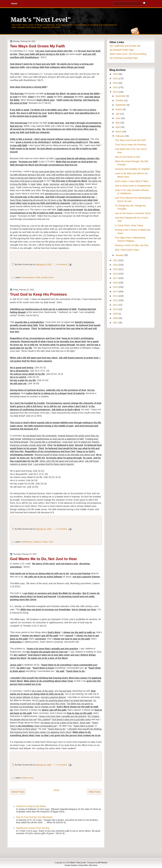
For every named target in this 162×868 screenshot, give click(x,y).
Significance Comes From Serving (33, 828)
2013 (116, 296)
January (120, 255)
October (120, 100)
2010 (116, 309)
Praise (45, 542)
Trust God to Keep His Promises (38, 294)
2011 (116, 305)
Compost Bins (83, 865)
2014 (116, 291)
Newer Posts (18, 792)
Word (51, 277)
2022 (116, 92)
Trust (51, 542)
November (121, 96)
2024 (116, 83)
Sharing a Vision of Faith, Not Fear (132, 245)
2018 (116, 274)
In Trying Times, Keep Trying (129, 225)
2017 (116, 278)
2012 (116, 300)
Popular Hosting (71, 865)
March (119, 132)
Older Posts (94, 792)
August (119, 109)
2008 (116, 318)
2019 (116, 269)
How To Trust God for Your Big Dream (34, 817)
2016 (116, 283)
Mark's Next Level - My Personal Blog (128, 54)
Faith (38, 277)
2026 (116, 74)
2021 (116, 260)
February (120, 136)
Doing (24, 778)
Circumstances (28, 277)
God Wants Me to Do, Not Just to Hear (43, 559)
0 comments (62, 264)
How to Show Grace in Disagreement (133, 186)
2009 (116, 314)
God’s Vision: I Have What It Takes (132, 181)
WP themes (103, 863)
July (118, 114)
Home (56, 790)
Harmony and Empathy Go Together (133, 169)
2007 (116, 323)
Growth (44, 277)
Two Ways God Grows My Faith (37, 46)
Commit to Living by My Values (31, 806)
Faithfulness (27, 542)
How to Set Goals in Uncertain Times (133, 213)
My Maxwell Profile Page (122, 50)
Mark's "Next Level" (41, 20)
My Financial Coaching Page (124, 58)
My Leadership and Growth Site (125, 46)
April (118, 127)
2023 (116, 87)
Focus (31, 778)
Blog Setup (93, 865)
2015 (116, 287)
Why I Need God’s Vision (127, 250)
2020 (116, 265)
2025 (116, 79)
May (118, 123)
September (121, 105)
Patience (37, 542)
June (118, 118)
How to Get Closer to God (128, 157)
